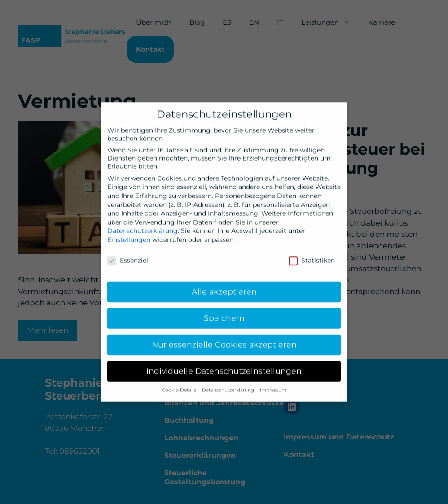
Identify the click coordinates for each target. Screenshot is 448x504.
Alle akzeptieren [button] (224, 289)
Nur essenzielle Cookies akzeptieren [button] (224, 341)
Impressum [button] (273, 387)
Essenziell (129, 257)
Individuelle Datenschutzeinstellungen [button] (224, 368)
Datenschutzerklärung (143, 228)
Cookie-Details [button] (180, 387)
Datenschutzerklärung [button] (229, 387)
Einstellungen (129, 237)
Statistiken (312, 257)
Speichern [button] (224, 315)
